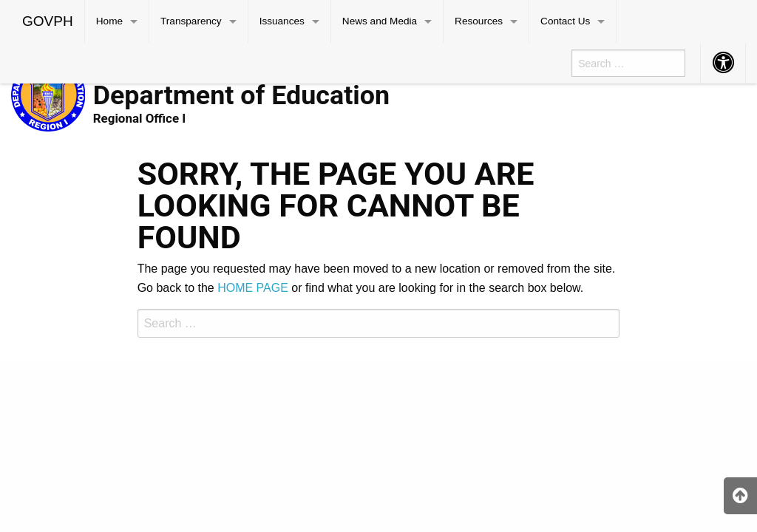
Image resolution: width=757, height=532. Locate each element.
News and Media (380, 21)
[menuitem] (48, 21)
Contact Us (565, 21)
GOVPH (48, 21)
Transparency (191, 21)
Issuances (282, 21)
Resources (479, 21)
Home (109, 21)
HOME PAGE (253, 288)
